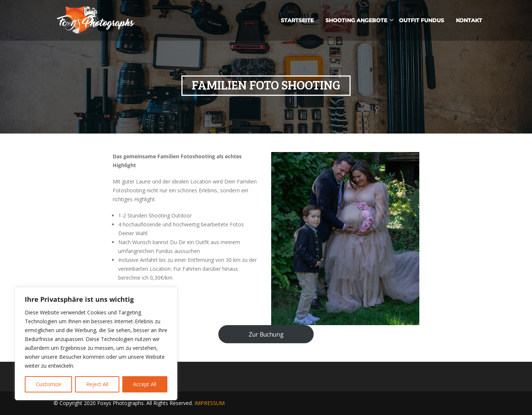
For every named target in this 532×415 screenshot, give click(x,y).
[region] (96, 344)
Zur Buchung (266, 334)
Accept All (145, 384)
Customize (49, 384)
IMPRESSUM (209, 403)
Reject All (97, 384)
